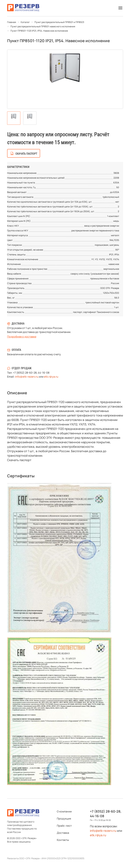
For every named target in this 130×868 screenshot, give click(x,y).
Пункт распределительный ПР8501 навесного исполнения (43, 26)
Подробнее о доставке (22, 337)
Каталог (25, 22)
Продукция (64, 819)
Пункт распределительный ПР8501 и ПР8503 (59, 22)
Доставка (63, 833)
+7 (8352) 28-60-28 (25, 373)
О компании (64, 811)
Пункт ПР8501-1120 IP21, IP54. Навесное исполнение (39, 31)
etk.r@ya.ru (51, 377)
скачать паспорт (26, 154)
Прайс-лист (64, 826)
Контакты (63, 840)
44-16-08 (44, 373)
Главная (12, 22)
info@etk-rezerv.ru (27, 377)
